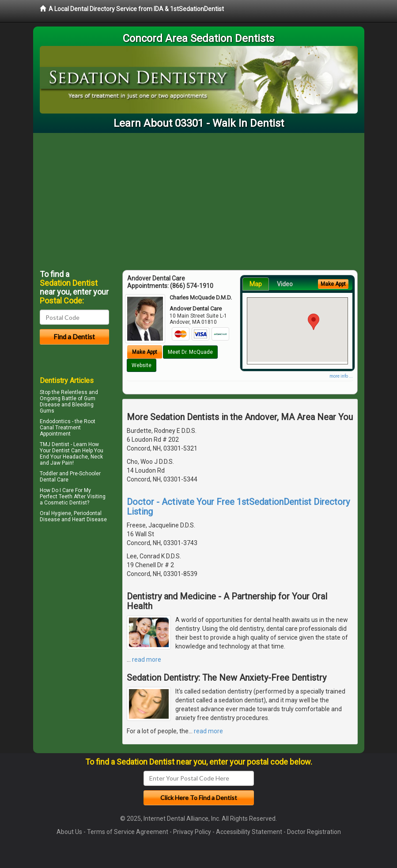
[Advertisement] (199, 199)
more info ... (341, 376)
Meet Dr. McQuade (190, 352)
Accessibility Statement (249, 832)
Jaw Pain (61, 463)
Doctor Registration (314, 832)
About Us (69, 832)
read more (147, 660)
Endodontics (55, 421)
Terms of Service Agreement (128, 832)
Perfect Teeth (56, 497)
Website (142, 365)
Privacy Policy (192, 832)
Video (285, 284)
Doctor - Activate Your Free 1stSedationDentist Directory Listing (238, 507)
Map (256, 284)
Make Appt (145, 352)
